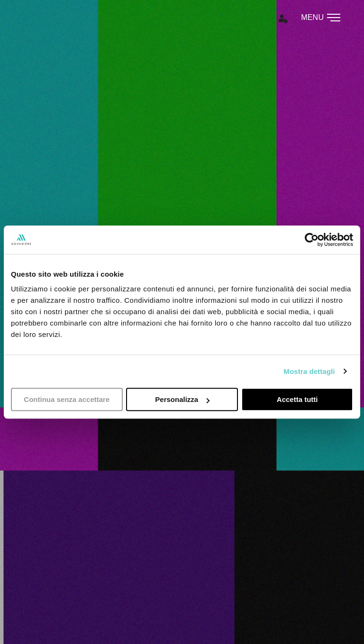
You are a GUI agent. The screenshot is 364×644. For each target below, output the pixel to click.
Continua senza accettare (67, 399)
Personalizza (182, 399)
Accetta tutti (297, 399)
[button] (287, 20)
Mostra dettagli (309, 371)
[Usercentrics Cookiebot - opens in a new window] (312, 240)
